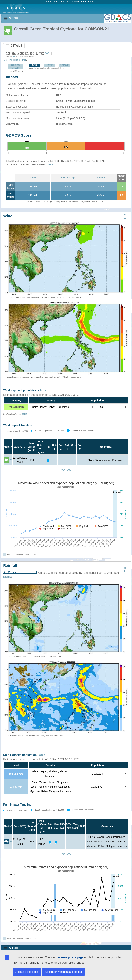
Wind (33, 178)
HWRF (49, 65)
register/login (79, 1)
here (51, 164)
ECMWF (64, 65)
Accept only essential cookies (63, 972)
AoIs (43, 390)
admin (91, 1)
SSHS (24, 414)
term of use (51, 1)
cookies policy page (70, 957)
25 (11, 460)
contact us (64, 1)
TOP (125, 219)
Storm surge (68, 178)
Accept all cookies (27, 972)
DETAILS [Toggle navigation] (14, 46)
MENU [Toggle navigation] (11, 19)
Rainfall (101, 178)
